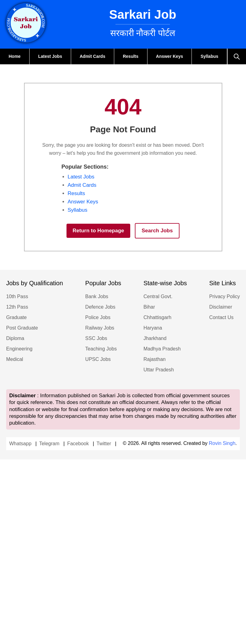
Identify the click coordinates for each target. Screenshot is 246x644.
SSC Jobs (96, 338)
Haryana (153, 328)
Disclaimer (221, 307)
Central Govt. (158, 296)
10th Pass (17, 296)
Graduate (16, 317)
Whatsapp (20, 444)
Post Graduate (22, 328)
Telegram (49, 444)
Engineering (19, 349)
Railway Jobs (100, 328)
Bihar (149, 307)
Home (15, 56)
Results (131, 56)
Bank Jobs (97, 296)
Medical (15, 359)
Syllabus (209, 56)
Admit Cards (93, 56)
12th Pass (17, 307)
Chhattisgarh (157, 317)
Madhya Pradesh (162, 349)
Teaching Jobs (101, 349)
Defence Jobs (100, 307)
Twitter (104, 444)
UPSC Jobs (98, 359)
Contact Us (221, 317)
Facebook (78, 444)
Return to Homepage (98, 231)
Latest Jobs (50, 56)
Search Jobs (157, 231)
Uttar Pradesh (159, 370)
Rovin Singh (222, 443)
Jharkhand (155, 338)
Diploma (15, 338)
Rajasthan (155, 359)
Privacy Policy (224, 296)
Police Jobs (98, 317)
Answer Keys (170, 56)
